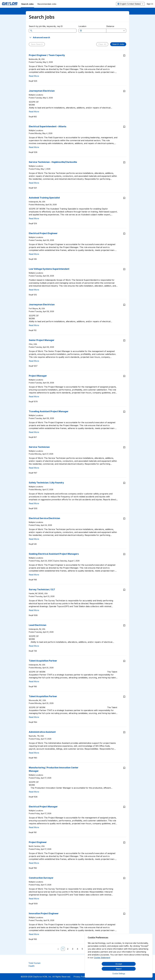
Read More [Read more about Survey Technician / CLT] (34, 610)
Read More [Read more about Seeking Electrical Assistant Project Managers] (34, 575)
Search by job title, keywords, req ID (46, 26)
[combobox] (94, 31)
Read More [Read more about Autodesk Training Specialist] (34, 218)
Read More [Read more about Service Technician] (34, 468)
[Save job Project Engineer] (124, 842)
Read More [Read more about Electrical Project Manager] (34, 827)
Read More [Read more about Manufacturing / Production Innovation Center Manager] (34, 792)
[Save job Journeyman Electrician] (124, 91)
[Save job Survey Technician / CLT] (124, 590)
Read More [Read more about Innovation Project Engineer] (34, 934)
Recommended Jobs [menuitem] (47, 4)
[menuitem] (10, 4)
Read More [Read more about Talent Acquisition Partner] (34, 681)
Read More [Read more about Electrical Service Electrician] (34, 539)
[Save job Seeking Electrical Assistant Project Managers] (124, 554)
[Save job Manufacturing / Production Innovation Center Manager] (124, 768)
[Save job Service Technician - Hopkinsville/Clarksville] (124, 162)
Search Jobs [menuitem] (27, 4)
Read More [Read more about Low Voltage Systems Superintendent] (34, 290)
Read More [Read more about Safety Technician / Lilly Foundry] (34, 503)
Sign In (150, 4)
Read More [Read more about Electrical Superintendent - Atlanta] (34, 147)
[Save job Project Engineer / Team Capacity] (124, 55)
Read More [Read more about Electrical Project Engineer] (34, 254)
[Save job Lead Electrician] (124, 625)
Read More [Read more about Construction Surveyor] (34, 899)
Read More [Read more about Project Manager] (34, 397)
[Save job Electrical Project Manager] (124, 807)
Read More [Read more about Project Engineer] (34, 863)
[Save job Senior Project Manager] (124, 340)
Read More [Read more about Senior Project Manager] (34, 361)
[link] (63, 949)
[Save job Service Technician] (124, 447)
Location (82, 26)
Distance (110, 26)
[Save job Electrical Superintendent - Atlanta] (124, 127)
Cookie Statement (102, 958)
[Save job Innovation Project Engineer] (124, 914)
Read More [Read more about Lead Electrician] (34, 646)
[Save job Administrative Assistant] (124, 732)
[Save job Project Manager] (124, 376)
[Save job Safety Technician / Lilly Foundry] (124, 483)
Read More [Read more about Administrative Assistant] (34, 753)
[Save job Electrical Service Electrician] (124, 519)
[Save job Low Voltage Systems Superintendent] (124, 269)
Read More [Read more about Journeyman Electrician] (34, 112)
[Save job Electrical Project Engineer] (124, 234)
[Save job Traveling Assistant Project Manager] (124, 412)
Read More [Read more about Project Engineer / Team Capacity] (34, 76)
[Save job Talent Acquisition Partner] (124, 661)
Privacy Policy (80, 977)
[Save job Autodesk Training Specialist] (124, 198)
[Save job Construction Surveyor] (124, 878)
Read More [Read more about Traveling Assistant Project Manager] (34, 432)
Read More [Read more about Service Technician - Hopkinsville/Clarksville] (34, 183)
